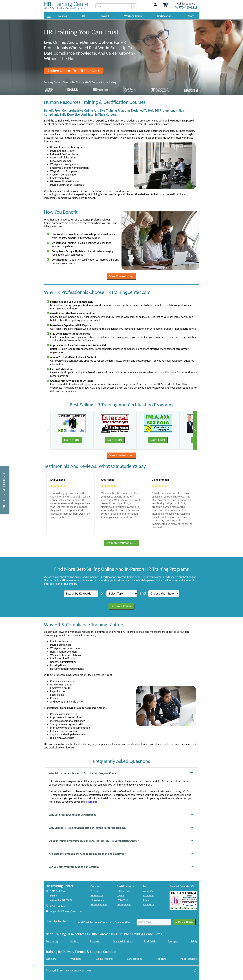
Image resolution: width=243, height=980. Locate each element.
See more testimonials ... (121, 543)
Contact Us (149, 905)
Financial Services (123, 941)
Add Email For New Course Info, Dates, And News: (106, 922)
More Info (92, 802)
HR (84, 16)
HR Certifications (99, 905)
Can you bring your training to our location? (121, 866)
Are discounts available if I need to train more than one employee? (121, 853)
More (191, 16)
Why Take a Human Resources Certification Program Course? (121, 773)
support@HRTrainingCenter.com (66, 911)
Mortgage (173, 941)
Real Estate (150, 941)
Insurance (96, 941)
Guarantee (149, 896)
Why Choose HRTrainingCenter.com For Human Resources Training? (121, 827)
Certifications (165, 16)
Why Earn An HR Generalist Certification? (121, 814)
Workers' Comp (133, 16)
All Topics (95, 891)
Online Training (104, 959)
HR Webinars (97, 900)
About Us (148, 891)
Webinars (76, 959)
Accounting (52, 941)
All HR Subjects (189, 959)
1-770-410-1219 (58, 906)
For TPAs (161, 959)
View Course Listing (121, 276)
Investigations (124, 905)
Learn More (72, 440)
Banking (74, 941)
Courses (62, 16)
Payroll (105, 16)
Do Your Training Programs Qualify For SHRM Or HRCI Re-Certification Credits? (121, 840)
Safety (194, 941)
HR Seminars (97, 896)
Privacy (147, 900)
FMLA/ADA (122, 900)
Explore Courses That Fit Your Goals (74, 71)
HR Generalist (124, 891)
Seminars (51, 959)
